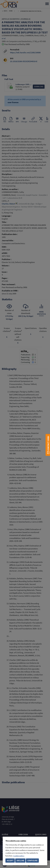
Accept (10, 861)
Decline (20, 861)
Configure (32, 861)
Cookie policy (19, 856)
